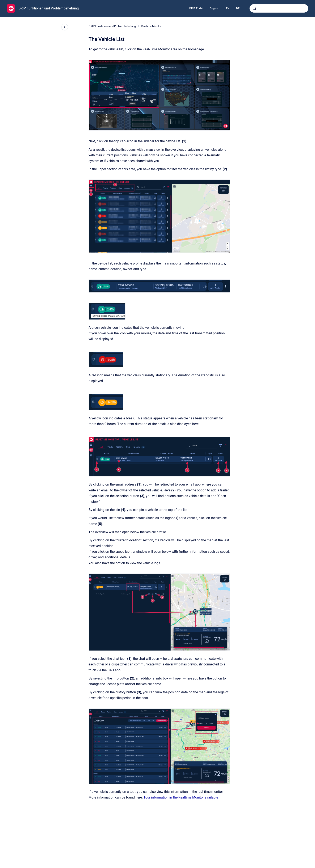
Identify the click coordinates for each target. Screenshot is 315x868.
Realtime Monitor (151, 26)
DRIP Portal (196, 8)
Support (215, 8)
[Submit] (254, 8)
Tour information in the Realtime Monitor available (181, 797)
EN (228, 8)
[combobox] (279, 8)
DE (238, 8)
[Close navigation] (65, 27)
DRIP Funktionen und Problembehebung (49, 8)
